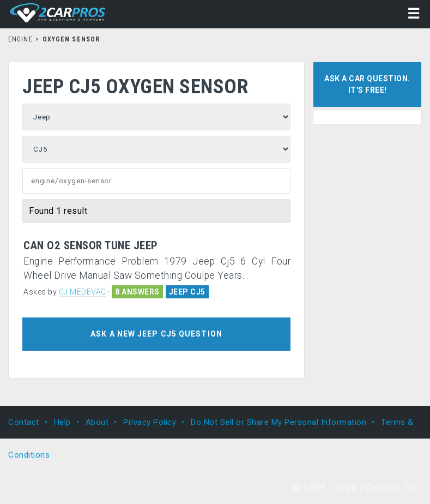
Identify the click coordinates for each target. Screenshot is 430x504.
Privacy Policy (150, 422)
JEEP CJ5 (187, 292)
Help (62, 422)
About (97, 422)
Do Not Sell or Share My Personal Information (278, 422)
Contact (24, 422)
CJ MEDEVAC (83, 292)
